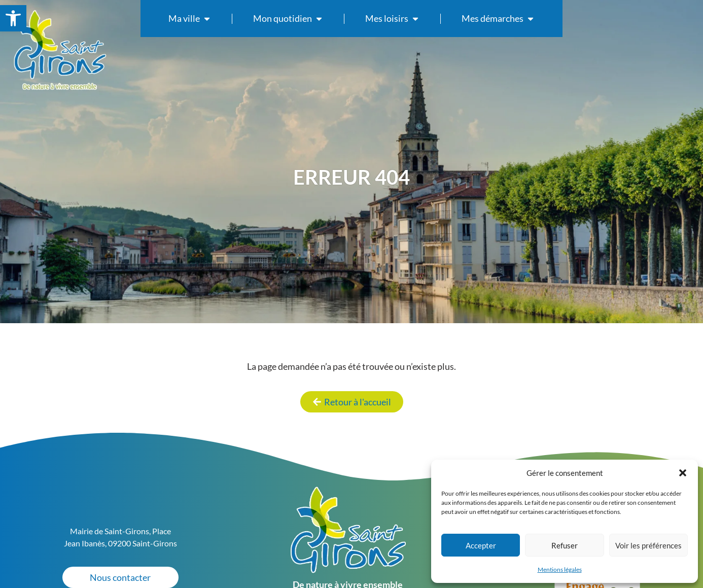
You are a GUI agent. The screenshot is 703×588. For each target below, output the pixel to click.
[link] (13, 18)
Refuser (565, 545)
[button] (683, 473)
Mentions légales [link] (560, 569)
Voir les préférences (648, 545)
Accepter (481, 545)
